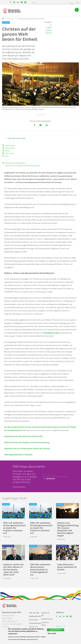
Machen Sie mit (45, 614)
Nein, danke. (52, 634)
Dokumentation (47, 619)
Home (3, 19)
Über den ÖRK (34, 613)
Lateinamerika (10, 145)
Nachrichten (10, 19)
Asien (7, 156)
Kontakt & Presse (45, 624)
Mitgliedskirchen (35, 616)
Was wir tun (33, 627)
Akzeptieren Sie (56, 630)
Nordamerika (10, 148)
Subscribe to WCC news (17, 138)
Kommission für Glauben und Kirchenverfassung (22, 166)
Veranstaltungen (35, 623)
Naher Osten (9, 153)
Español (49, 33)
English (49, 28)
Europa (7, 151)
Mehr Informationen (15, 642)
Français (49, 30)
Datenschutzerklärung (19, 487)
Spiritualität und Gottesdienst (15, 163)
